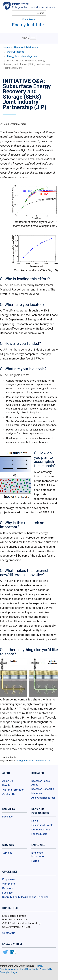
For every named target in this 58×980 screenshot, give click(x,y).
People (6, 785)
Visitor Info (9, 884)
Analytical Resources (43, 798)
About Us (8, 781)
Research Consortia (43, 789)
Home (7, 48)
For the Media (39, 834)
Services (7, 853)
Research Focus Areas (41, 783)
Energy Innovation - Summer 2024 (33, 761)
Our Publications (16, 52)
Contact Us (9, 794)
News (35, 821)
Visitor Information (13, 790)
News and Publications (26, 48)
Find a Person (29, 19)
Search (40, 13)
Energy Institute (28, 25)
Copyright (5, 972)
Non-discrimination (9, 969)
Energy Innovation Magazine (22, 56)
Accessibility (46, 969)
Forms (35, 861)
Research (8, 888)
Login (14, 972)
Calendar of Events (42, 825)
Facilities (7, 817)
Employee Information (38, 855)
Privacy (40, 966)
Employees (9, 879)
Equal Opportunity (29, 969)
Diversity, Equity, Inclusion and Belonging (25, 897)
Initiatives (37, 793)
